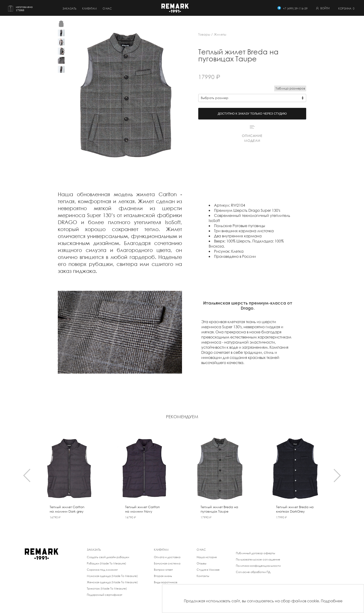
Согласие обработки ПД (253, 572)
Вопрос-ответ (163, 570)
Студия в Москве (208, 570)
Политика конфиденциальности (258, 566)
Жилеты (220, 34)
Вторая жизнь (163, 576)
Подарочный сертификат (105, 595)
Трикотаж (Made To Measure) (107, 588)
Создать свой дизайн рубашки (108, 557)
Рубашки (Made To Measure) (106, 563)
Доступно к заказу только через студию (252, 114)
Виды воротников (166, 582)
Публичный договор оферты (255, 553)
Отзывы (201, 563)
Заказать (69, 8)
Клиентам (89, 8)
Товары (204, 34)
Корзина (346, 8)
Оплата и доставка (167, 557)
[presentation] (27, 475)
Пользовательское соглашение (258, 559)
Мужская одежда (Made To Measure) (112, 576)
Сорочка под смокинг (102, 570)
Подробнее (332, 601)
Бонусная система (167, 563)
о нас (107, 8)
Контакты (203, 576)
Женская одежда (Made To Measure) (112, 582)
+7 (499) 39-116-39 (295, 8)
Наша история (207, 557)
